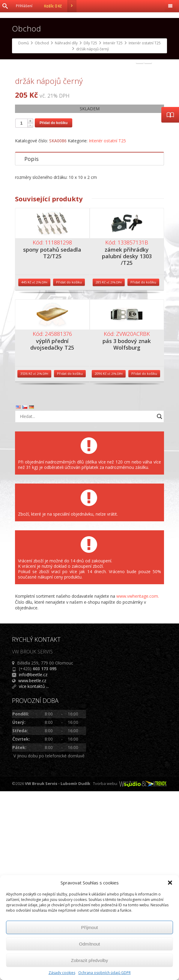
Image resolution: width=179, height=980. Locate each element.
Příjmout (90, 927)
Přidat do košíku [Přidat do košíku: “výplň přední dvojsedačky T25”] (70, 563)
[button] (170, 883)
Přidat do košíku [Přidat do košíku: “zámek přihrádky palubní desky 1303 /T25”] (143, 471)
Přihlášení (24, 6)
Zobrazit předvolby (89, 960)
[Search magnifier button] (160, 605)
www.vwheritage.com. (138, 785)
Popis (31, 348)
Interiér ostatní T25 (107, 329)
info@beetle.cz (33, 863)
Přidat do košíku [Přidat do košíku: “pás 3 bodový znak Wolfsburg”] (144, 563)
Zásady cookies (62, 973)
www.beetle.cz (32, 869)
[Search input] (86, 605)
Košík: (60, 6)
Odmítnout (89, 944)
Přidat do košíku (54, 312)
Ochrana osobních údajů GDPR (104, 973)
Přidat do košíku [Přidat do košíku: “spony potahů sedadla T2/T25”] (69, 471)
